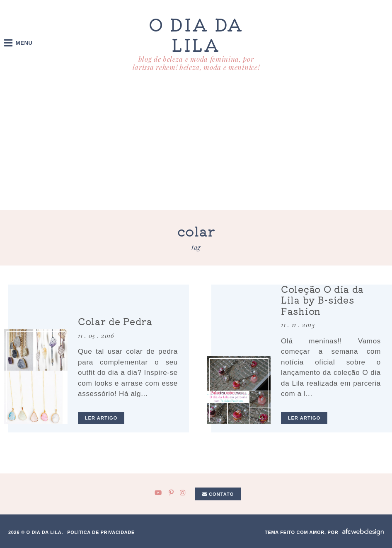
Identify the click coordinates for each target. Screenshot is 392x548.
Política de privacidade (101, 532)
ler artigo (101, 418)
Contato (218, 494)
